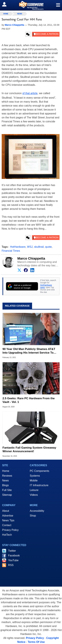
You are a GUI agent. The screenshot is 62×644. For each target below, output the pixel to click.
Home (6, 471)
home (6, 14)
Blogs (5, 485)
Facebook (14, 556)
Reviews (7, 476)
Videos (34, 495)
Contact (7, 525)
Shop (33, 516)
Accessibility (37, 511)
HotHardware (18, 247)
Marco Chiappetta (31, 258)
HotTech (7, 535)
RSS (11, 565)
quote (48, 247)
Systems (35, 476)
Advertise (8, 516)
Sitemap (7, 495)
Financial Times (11, 251)
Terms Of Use (36, 642)
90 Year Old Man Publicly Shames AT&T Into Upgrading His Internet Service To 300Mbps (29, 351)
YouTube (13, 560)
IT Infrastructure (39, 485)
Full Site (7, 490)
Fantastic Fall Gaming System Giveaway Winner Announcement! (29, 449)
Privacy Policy (10, 530)
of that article (30, 93)
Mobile (34, 480)
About (6, 511)
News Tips (8, 520)
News (20, 14)
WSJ (30, 247)
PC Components (39, 471)
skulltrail (39, 247)
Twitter (12, 551)
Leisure (34, 490)
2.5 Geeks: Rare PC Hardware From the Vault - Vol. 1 (29, 400)
